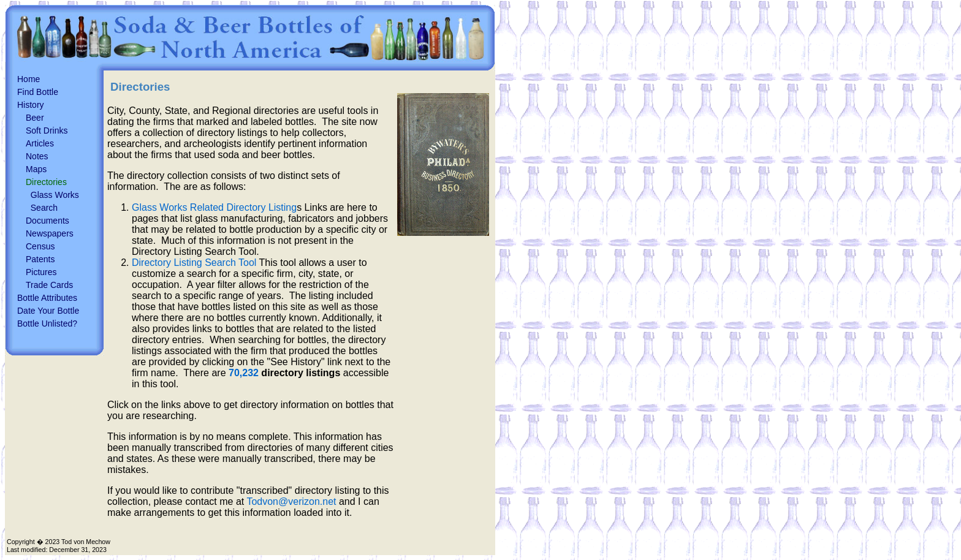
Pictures (41, 272)
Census (40, 246)
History (31, 105)
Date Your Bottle (48, 311)
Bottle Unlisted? (47, 324)
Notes (37, 156)
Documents (47, 221)
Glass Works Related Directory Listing (214, 207)
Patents (40, 259)
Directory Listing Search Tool (194, 263)
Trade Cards (49, 285)
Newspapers (50, 233)
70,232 (244, 373)
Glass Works (55, 195)
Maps (36, 169)
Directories (46, 182)
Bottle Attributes (47, 298)
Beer (35, 118)
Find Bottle (38, 92)
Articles (40, 143)
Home (28, 79)
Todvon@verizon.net (291, 501)
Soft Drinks (47, 131)
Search (44, 208)
